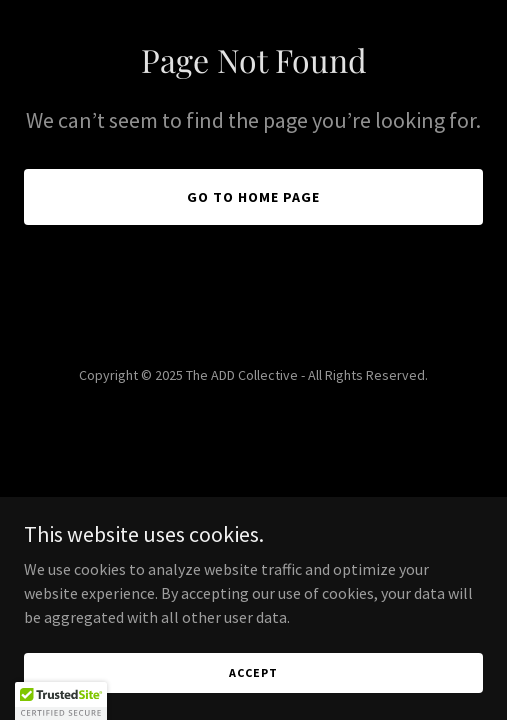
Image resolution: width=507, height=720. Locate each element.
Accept (253, 672)
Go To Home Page (253, 197)
